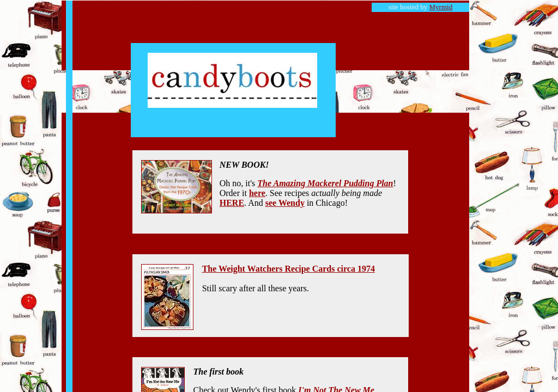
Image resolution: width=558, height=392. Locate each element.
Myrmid (441, 7)
